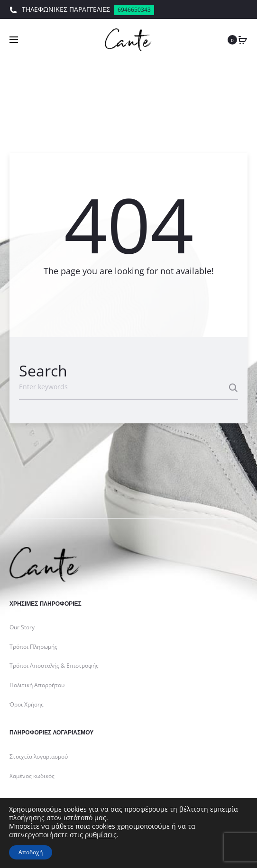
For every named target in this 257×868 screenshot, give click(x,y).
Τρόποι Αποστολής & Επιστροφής (54, 666)
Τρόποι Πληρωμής (33, 647)
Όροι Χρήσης (27, 704)
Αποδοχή (31, 852)
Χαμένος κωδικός (32, 776)
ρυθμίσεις (101, 835)
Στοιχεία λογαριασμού (39, 756)
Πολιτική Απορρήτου (37, 685)
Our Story (22, 627)
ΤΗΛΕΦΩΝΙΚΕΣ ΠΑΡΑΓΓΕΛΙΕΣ (82, 10)
